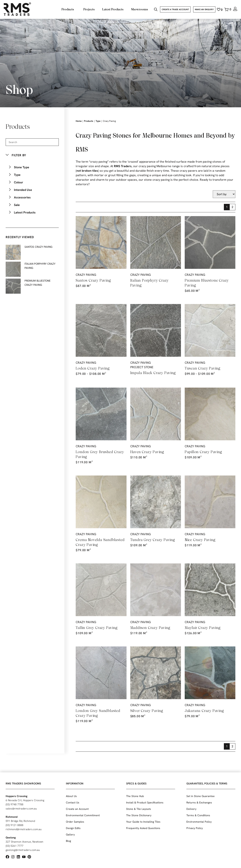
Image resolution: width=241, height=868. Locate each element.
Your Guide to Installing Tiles (143, 822)
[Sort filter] (224, 194)
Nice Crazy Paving (200, 540)
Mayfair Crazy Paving (203, 628)
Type (17, 175)
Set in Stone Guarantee (201, 796)
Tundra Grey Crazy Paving (153, 540)
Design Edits (73, 828)
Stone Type (22, 167)
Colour (19, 182)
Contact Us (73, 802)
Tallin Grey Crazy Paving (97, 628)
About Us (71, 796)
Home (79, 121)
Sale (17, 205)
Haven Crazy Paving (147, 452)
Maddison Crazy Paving (150, 628)
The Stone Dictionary (139, 815)
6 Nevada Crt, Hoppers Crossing (25, 800)
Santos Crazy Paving (93, 280)
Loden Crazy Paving (93, 368)
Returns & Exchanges (199, 802)
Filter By (19, 155)
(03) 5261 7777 (14, 846)
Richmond (12, 817)
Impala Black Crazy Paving (153, 373)
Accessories (22, 197)
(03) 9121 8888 (14, 825)
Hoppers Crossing (16, 796)
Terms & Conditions (198, 815)
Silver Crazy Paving (147, 711)
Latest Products (25, 212)
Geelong (11, 838)
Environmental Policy (199, 822)
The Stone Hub (135, 796)
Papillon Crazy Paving (203, 452)
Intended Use (23, 190)
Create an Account (77, 809)
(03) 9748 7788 (14, 804)
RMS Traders (123, 166)
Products (89, 121)
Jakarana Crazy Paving (204, 711)
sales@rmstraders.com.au (21, 809)
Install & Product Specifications (145, 802)
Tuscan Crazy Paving (203, 368)
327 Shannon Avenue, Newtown (24, 842)
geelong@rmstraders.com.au (23, 850)
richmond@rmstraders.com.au (24, 829)
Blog (68, 841)
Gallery (70, 834)
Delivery (191, 809)
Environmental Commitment (83, 815)
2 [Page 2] (232, 207)
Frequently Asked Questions (143, 828)
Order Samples (75, 822)
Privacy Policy (195, 828)
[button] (32, 155)
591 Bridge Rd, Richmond (20, 821)
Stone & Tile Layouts (139, 809)
